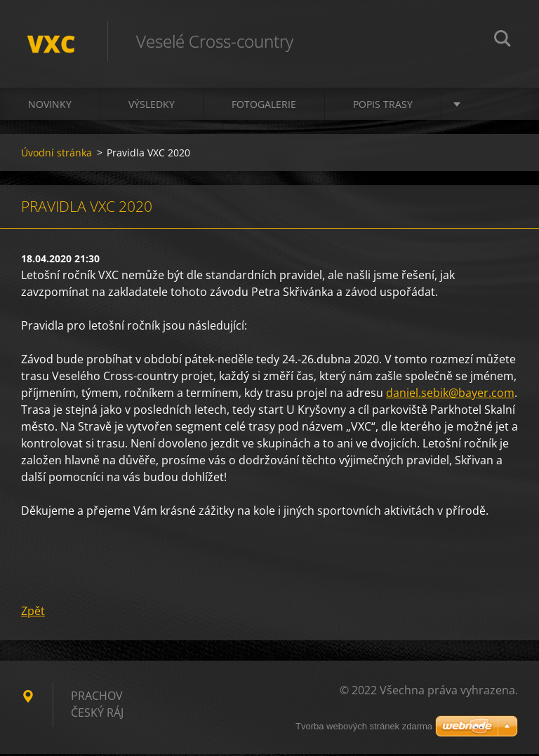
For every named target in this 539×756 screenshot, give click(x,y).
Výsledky (152, 106)
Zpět (33, 613)
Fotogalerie (264, 106)
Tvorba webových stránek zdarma (364, 726)
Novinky (50, 106)
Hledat (503, 41)
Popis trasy (383, 106)
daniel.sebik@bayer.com (450, 395)
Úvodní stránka (56, 155)
